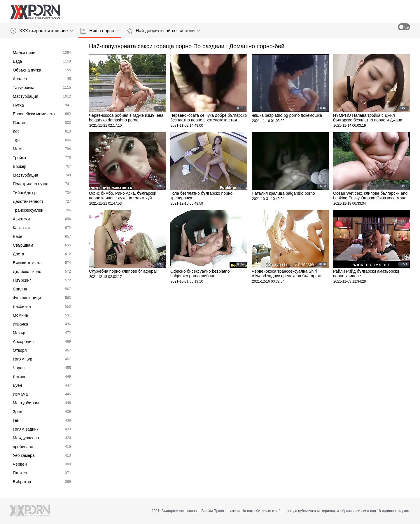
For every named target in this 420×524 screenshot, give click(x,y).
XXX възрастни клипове (42, 31)
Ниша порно (100, 31)
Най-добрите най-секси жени (163, 31)
